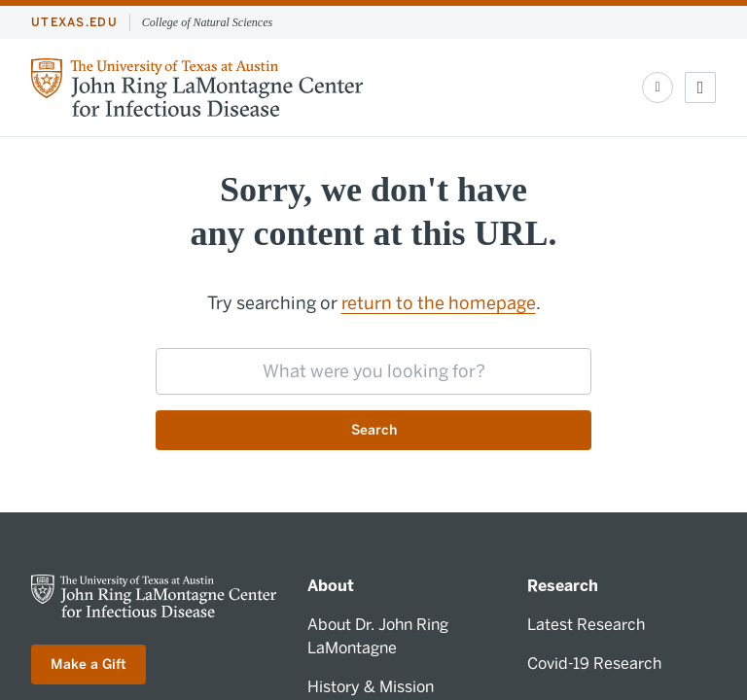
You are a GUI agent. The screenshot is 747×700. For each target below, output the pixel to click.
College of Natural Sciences (207, 22)
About (331, 586)
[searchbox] (373, 371)
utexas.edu (74, 22)
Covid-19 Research (594, 664)
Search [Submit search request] (374, 430)
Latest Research (586, 625)
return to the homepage (439, 303)
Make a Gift (89, 665)
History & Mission (371, 687)
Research (563, 586)
